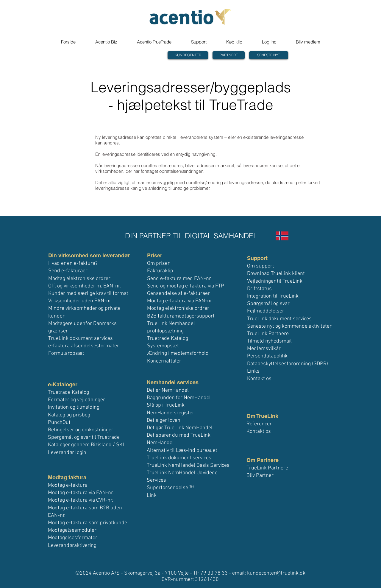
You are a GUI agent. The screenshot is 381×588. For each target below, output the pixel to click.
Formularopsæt (66, 353)
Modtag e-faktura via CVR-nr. (81, 500)
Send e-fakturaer (68, 271)
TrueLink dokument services (81, 339)
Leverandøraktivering (72, 546)
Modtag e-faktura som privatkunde (88, 523)
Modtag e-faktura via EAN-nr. (81, 493)
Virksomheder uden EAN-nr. (80, 301)
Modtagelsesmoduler (72, 530)
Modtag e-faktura (68, 485)
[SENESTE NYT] (269, 55)
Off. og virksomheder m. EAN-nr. (85, 286)
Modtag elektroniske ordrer (79, 279)
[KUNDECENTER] (188, 55)
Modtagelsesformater (73, 538)
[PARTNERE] (229, 55)
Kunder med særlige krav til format (88, 294)
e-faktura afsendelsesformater (84, 346)
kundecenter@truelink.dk (276, 573)
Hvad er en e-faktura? (73, 263)
